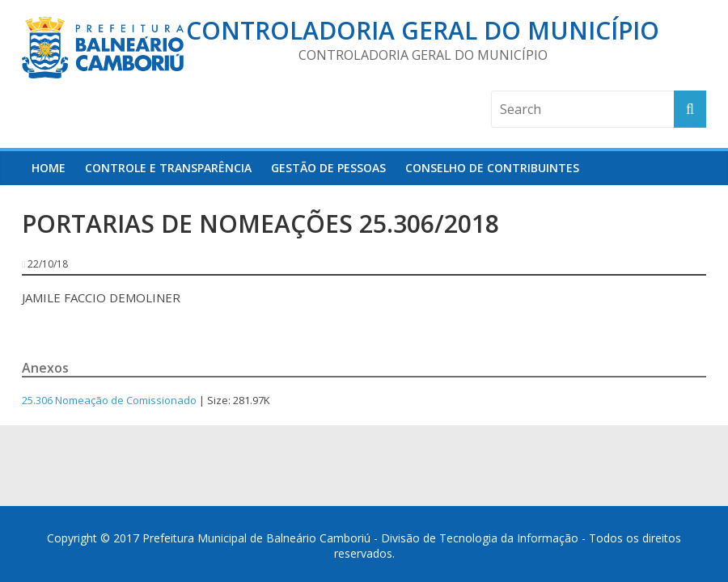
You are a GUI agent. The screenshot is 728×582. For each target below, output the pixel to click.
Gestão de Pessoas (328, 168)
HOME (49, 168)
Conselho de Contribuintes (492, 168)
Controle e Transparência (168, 168)
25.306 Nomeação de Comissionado (109, 400)
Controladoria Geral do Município (423, 30)
